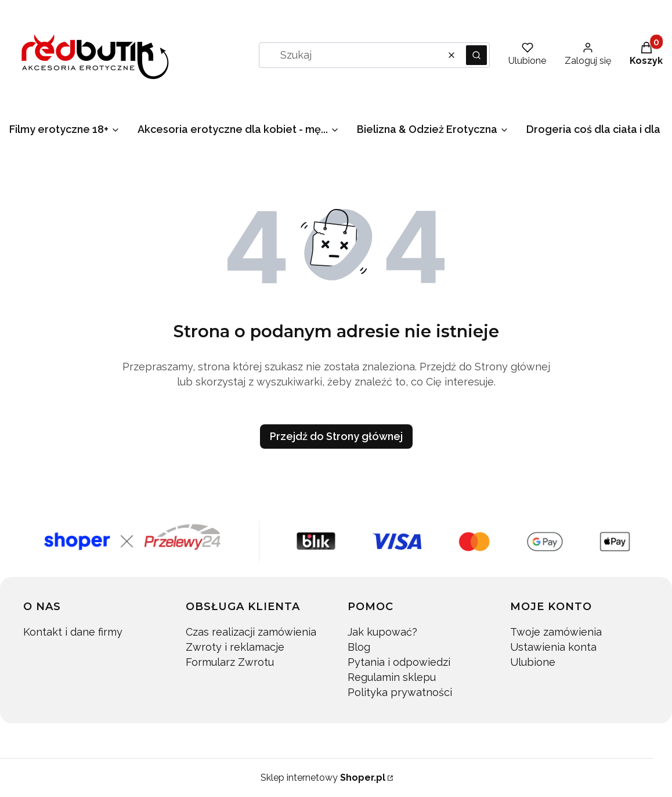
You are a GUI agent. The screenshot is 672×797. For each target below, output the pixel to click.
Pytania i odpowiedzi (399, 662)
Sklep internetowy (323, 778)
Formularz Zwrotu (230, 662)
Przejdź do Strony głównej (336, 436)
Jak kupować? (382, 632)
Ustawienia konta (553, 647)
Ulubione (533, 662)
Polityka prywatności (400, 692)
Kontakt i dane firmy (73, 632)
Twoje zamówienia (556, 632)
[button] (476, 55)
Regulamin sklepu (392, 677)
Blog (359, 647)
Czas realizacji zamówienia (251, 632)
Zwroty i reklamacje (235, 647)
